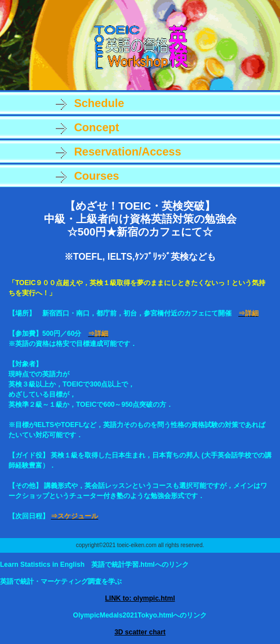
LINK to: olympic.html (140, 598)
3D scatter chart (140, 632)
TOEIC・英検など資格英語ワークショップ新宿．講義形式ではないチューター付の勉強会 (140, 46)
